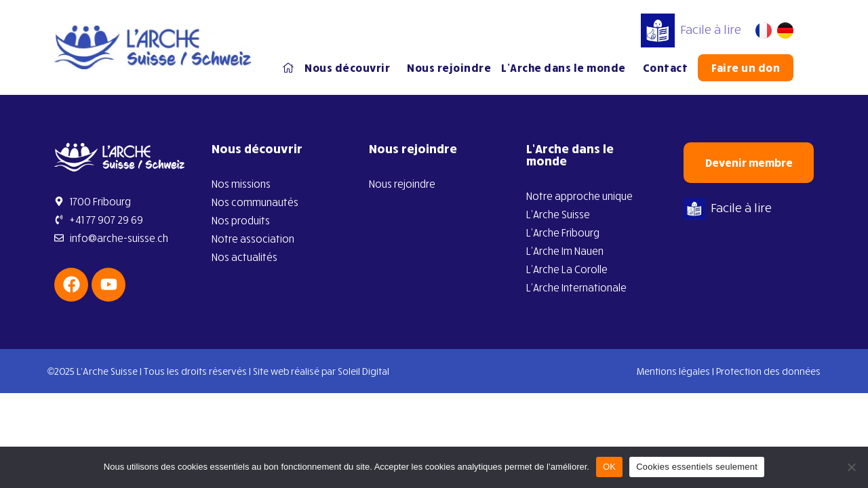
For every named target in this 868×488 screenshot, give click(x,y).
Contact (666, 68)
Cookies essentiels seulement (697, 467)
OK (609, 467)
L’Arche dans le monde (567, 68)
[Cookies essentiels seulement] (851, 467)
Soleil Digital (363, 371)
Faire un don (746, 68)
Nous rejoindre (449, 68)
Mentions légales (673, 371)
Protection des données (768, 371)
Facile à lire (691, 29)
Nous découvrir (351, 68)
